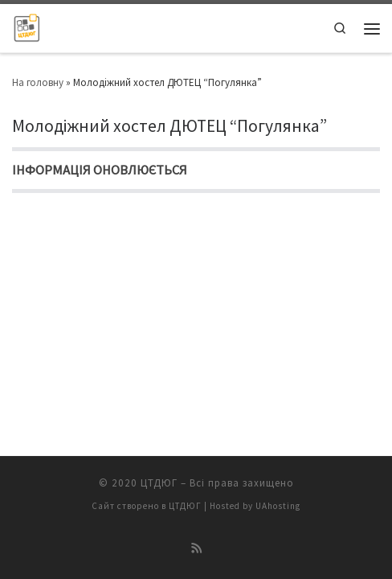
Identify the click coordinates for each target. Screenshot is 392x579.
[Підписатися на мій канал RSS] (196, 548)
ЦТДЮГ (159, 483)
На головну (38, 82)
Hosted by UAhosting (255, 506)
